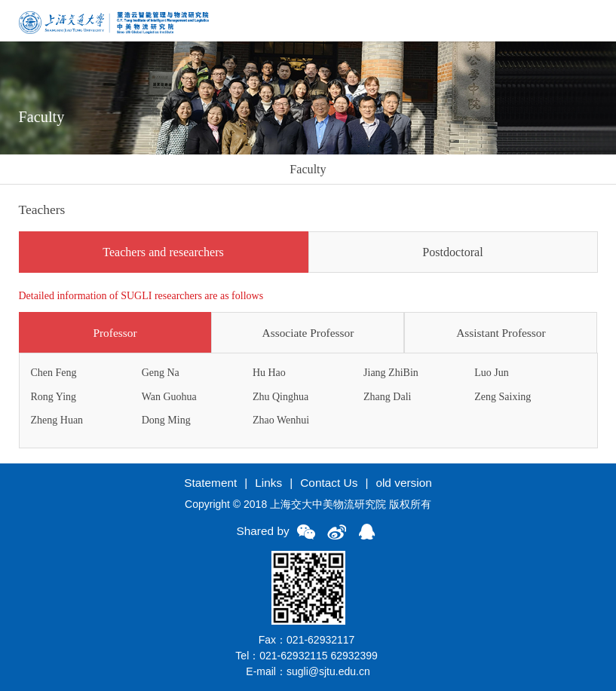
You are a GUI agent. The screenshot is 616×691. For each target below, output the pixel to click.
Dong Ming (166, 420)
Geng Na (161, 373)
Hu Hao (269, 373)
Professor (115, 333)
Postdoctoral (452, 252)
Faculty (308, 169)
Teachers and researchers (163, 252)
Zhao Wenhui (281, 420)
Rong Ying (54, 397)
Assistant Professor (501, 333)
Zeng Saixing (503, 397)
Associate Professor (308, 333)
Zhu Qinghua (280, 397)
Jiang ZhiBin (391, 373)
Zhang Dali (387, 397)
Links (268, 483)
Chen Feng (54, 373)
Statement (210, 483)
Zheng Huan (57, 420)
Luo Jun (492, 373)
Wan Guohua (169, 397)
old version (403, 483)
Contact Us (329, 483)
